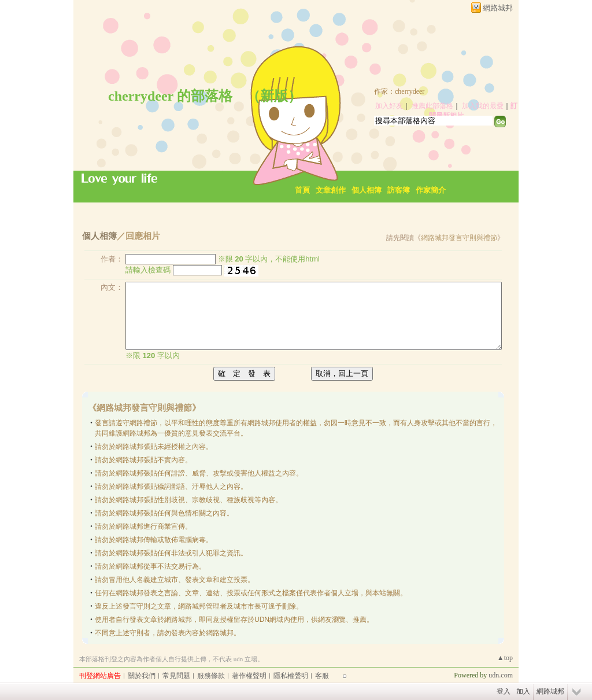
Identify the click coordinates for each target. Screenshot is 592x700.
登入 (504, 691)
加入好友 (389, 106)
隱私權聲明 (291, 676)
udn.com (501, 675)
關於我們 (142, 676)
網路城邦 (498, 8)
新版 (274, 96)
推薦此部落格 (432, 106)
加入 (523, 691)
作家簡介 (431, 190)
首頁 (302, 190)
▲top (505, 658)
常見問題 (176, 676)
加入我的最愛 (483, 106)
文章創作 (331, 190)
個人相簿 (367, 190)
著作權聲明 (249, 676)
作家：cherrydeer (399, 91)
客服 (322, 676)
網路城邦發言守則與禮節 (459, 238)
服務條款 (211, 676)
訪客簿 (399, 190)
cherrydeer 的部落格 (170, 96)
